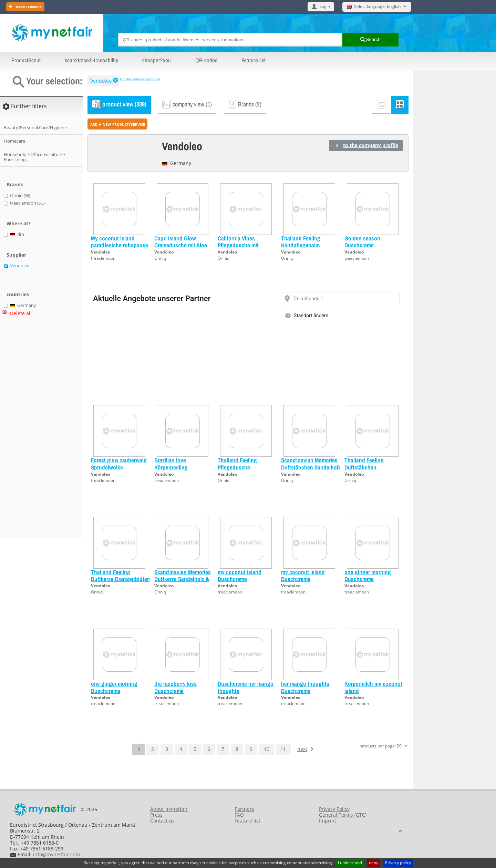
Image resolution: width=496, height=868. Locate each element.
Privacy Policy (334, 809)
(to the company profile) (140, 79)
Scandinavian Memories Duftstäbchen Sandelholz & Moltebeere (311, 467)
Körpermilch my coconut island (373, 687)
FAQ (239, 815)
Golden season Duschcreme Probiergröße (362, 245)
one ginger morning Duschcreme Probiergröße (368, 579)
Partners (244, 809)
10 (267, 749)
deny (374, 863)
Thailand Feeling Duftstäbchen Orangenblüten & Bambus (365, 471)
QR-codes (206, 60)
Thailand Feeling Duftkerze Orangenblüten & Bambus (121, 579)
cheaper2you (157, 60)
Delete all (21, 313)
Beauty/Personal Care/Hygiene (35, 127)
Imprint (328, 821)
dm (17, 235)
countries (18, 294)
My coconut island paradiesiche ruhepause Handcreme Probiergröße (120, 245)
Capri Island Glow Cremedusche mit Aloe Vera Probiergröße (181, 245)
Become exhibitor (29, 6)
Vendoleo (101, 81)
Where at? (19, 223)
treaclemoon (103, 258)
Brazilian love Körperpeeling (171, 463)
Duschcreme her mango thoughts (246, 687)
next (302, 749)
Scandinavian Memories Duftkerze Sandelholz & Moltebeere (183, 579)
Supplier (16, 255)
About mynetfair (169, 809)
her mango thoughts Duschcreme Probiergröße (305, 691)
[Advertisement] (31, 430)
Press (156, 815)
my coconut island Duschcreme (240, 575)
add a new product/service (118, 124)
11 (283, 749)
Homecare (14, 141)
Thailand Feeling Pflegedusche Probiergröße (237, 467)
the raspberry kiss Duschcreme (175, 687)
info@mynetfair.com (56, 854)
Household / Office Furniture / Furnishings (35, 157)
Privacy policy (398, 863)
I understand (350, 863)
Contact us (162, 821)
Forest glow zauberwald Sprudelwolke (119, 463)
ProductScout (26, 60)
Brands (15, 184)
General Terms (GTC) (343, 815)
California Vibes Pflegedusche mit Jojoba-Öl (238, 245)
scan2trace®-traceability (91, 60)
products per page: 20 (381, 746)
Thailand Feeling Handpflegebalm (301, 242)
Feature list (254, 60)
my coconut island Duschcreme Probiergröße (303, 579)
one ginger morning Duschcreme (114, 687)
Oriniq (160, 258)
